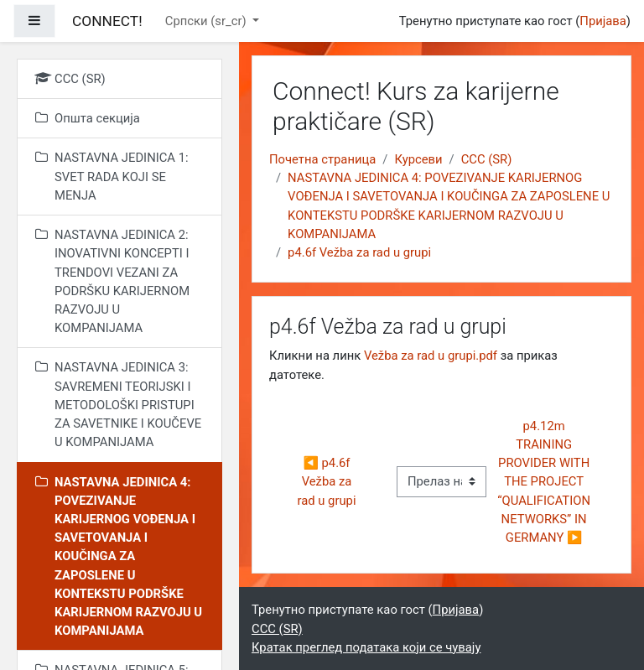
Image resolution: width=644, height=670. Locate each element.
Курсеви (418, 159)
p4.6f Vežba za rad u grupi (359, 252)
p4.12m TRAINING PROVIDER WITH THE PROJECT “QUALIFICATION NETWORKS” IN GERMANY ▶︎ (545, 482)
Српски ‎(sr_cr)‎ (207, 21)
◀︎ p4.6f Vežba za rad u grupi (326, 481)
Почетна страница (322, 159)
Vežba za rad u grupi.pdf (431, 356)
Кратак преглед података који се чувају (366, 647)
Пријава (603, 21)
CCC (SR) (487, 159)
